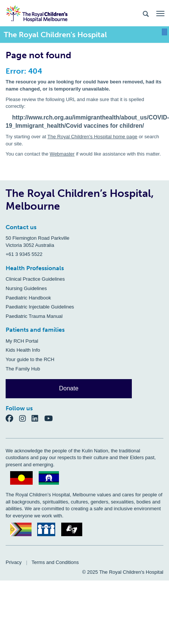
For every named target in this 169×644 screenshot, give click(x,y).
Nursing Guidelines (26, 288)
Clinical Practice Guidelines (35, 279)
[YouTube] (51, 418)
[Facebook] (12, 418)
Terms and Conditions (55, 562)
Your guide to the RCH (30, 359)
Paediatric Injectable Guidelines (40, 307)
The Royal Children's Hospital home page (92, 137)
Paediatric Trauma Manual (34, 316)
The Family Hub (23, 369)
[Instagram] (26, 418)
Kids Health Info (23, 350)
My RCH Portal (22, 341)
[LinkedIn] (38, 418)
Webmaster (62, 154)
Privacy (14, 562)
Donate (69, 388)
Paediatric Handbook (28, 298)
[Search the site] (146, 13)
